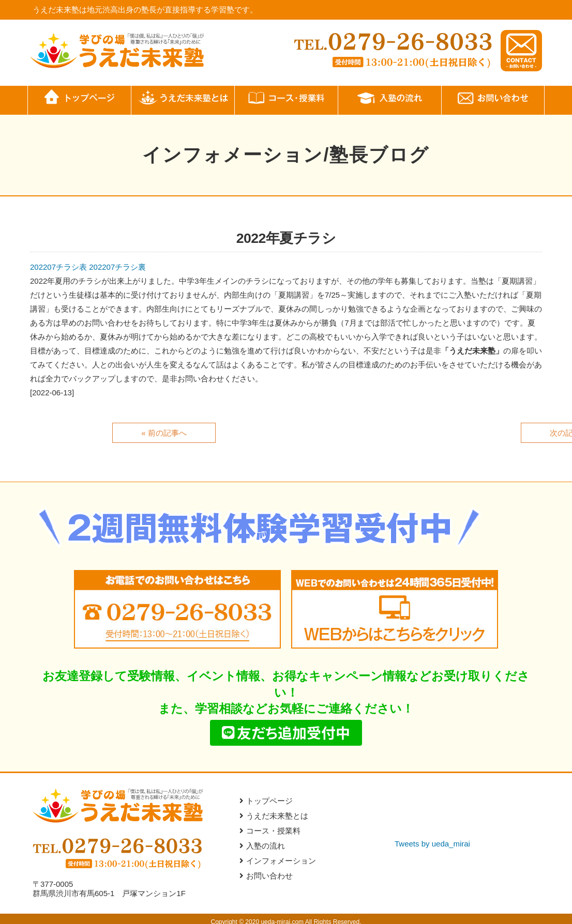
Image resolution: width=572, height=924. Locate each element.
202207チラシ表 (58, 267)
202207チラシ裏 (117, 267)
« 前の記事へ (164, 433)
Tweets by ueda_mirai (432, 845)
